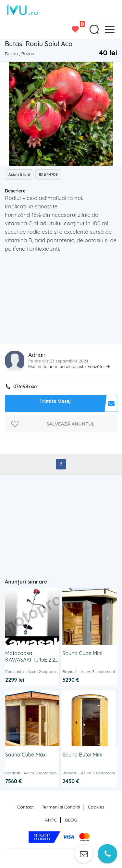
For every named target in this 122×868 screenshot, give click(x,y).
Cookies (96, 807)
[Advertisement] (63, 300)
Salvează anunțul (71, 424)
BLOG (71, 820)
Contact (25, 807)
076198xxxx (25, 387)
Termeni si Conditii (61, 807)
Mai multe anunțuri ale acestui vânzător (67, 366)
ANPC (51, 820)
